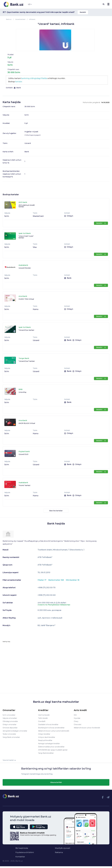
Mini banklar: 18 (73, 580)
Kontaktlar (20, 857)
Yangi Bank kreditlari (46, 753)
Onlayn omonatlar (9, 725)
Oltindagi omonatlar (10, 721)
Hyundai (77, 718)
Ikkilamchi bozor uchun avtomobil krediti (54, 731)
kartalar (19, 82)
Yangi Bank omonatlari (11, 737)
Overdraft (42, 721)
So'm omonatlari (9, 715)
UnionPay (22, 392)
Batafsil (83, 12)
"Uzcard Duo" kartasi (27, 361)
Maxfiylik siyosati (63, 848)
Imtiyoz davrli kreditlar (47, 737)
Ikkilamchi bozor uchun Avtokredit (87, 728)
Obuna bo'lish (56, 782)
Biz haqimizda (22, 848)
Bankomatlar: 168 (56, 580)
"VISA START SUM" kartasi (26, 237)
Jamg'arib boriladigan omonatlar (15, 731)
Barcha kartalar (56, 511)
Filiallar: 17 (42, 580)
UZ (30, 4)
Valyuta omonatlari (10, 718)
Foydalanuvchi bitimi (25, 852)
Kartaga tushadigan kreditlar (49, 744)
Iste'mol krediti (44, 715)
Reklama (59, 852)
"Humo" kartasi (24, 485)
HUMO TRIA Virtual (26, 299)
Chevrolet (78, 725)
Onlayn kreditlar (44, 734)
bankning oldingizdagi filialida (34, 78)
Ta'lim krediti (43, 718)
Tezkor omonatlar (9, 734)
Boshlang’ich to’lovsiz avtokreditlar (51, 728)
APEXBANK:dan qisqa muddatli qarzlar (53, 750)
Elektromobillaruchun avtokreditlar (51, 747)
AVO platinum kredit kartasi (27, 206)
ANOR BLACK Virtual (27, 423)
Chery (76, 721)
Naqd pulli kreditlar (45, 740)
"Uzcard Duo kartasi (26, 330)
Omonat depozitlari (10, 728)
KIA (75, 715)
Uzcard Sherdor (25, 268)
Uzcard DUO (23, 454)
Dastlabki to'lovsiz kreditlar (48, 725)
